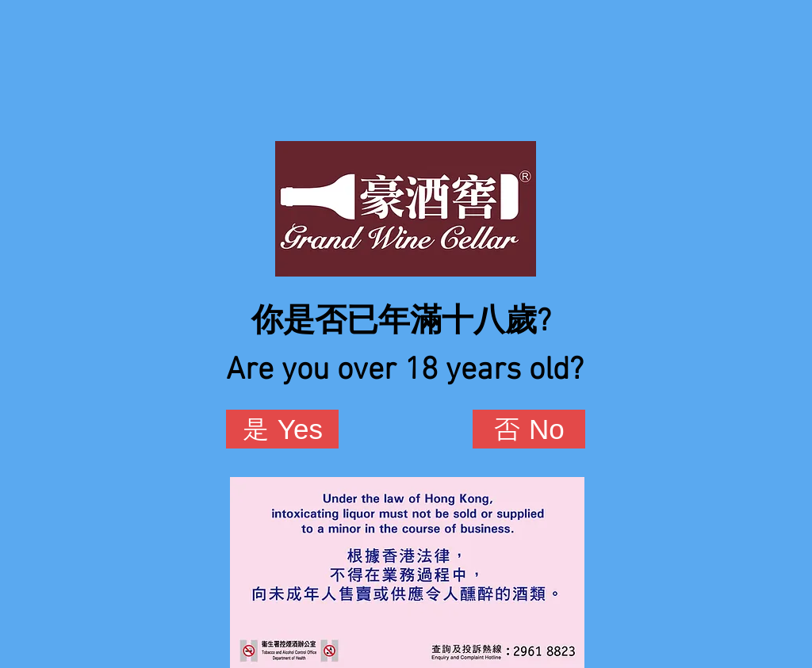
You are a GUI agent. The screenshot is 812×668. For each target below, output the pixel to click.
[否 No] (529, 429)
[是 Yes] (282, 429)
